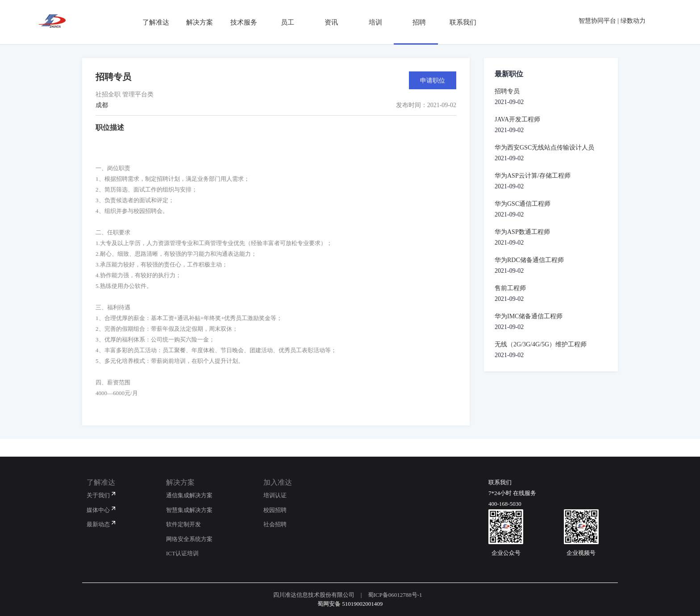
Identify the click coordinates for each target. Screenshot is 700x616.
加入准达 (278, 482)
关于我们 (98, 495)
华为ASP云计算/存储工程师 (533, 176)
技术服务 (240, 22)
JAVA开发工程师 (517, 119)
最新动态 (98, 524)
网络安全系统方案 (189, 539)
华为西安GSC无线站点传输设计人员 (544, 148)
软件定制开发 (183, 524)
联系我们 (460, 22)
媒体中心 (98, 510)
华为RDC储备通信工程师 (529, 260)
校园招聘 (275, 510)
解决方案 (196, 22)
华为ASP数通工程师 (522, 232)
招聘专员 (507, 91)
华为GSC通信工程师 (523, 204)
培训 (372, 22)
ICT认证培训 (182, 553)
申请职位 (433, 80)
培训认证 (275, 495)
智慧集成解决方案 (189, 510)
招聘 (416, 22)
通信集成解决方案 (189, 495)
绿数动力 (633, 21)
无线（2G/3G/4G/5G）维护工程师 (541, 344)
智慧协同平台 (597, 21)
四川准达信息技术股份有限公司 (314, 595)
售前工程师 (510, 288)
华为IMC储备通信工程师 (529, 316)
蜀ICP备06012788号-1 (395, 595)
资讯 (328, 22)
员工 (284, 22)
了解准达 (152, 22)
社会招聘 (275, 524)
